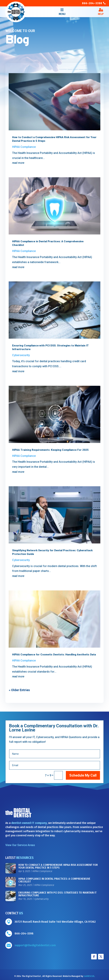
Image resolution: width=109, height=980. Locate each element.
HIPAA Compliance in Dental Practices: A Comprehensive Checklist (54, 880)
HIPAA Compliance (24, 147)
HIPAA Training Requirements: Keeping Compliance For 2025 (50, 450)
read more (18, 163)
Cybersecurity (21, 355)
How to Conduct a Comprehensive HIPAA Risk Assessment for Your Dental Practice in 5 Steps (58, 866)
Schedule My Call (83, 775)
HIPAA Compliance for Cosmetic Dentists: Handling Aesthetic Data (54, 655)
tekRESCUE (89, 976)
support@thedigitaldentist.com (35, 945)
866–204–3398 (92, 3)
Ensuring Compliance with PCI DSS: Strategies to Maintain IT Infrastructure (57, 894)
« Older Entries (19, 690)
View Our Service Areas (20, 845)
